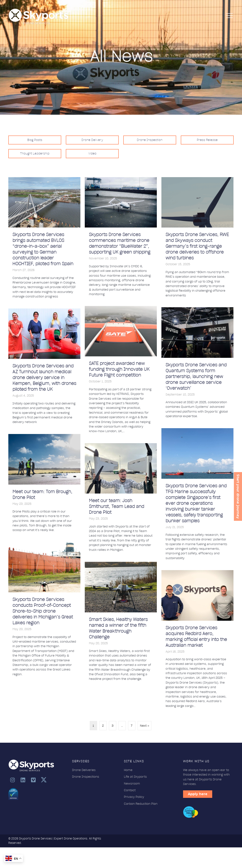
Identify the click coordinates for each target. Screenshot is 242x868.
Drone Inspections (86, 777)
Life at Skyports (135, 777)
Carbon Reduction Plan (141, 804)
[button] (12, 780)
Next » (145, 726)
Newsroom (132, 783)
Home (128, 770)
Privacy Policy (134, 797)
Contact (130, 790)
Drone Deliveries (84, 770)
